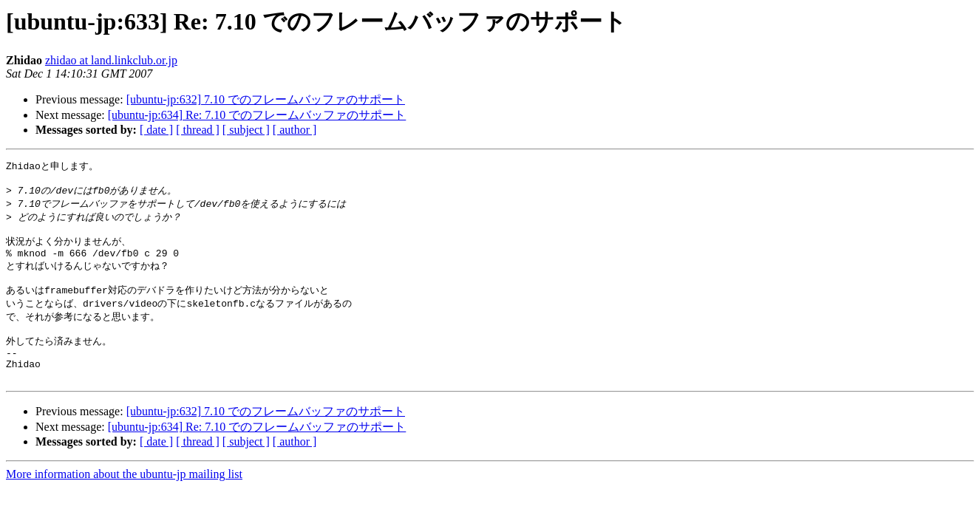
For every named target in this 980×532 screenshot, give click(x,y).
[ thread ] (198, 130)
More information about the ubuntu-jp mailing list (124, 499)
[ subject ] (246, 130)
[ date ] (156, 130)
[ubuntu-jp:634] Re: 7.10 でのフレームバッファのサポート (257, 115)
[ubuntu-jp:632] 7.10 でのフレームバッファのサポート (266, 99)
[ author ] (295, 130)
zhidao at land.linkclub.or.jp (111, 60)
